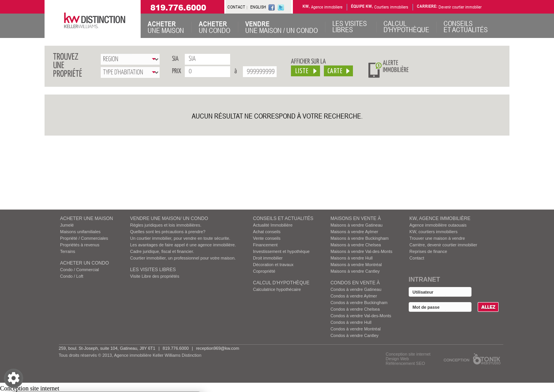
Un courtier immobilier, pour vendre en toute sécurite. (180, 238)
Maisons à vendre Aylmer (354, 232)
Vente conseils (267, 238)
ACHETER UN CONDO (84, 263)
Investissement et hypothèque (281, 251)
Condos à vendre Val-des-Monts (361, 316)
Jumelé (67, 225)
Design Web (397, 359)
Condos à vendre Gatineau (356, 289)
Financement (265, 245)
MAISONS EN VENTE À (356, 218)
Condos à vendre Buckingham (359, 303)
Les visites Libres (153, 270)
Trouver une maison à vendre (437, 238)
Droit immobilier (268, 258)
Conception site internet (408, 354)
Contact (417, 258)
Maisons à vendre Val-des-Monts (361, 251)
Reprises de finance (428, 251)
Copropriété (264, 271)
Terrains (68, 251)
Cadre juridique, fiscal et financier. (162, 251)
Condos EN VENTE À (355, 283)
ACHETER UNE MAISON (87, 218)
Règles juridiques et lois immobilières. (166, 225)
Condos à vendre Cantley (354, 335)
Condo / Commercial (79, 270)
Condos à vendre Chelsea (355, 309)
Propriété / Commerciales (84, 238)
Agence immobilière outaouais (438, 225)
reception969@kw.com (218, 348)
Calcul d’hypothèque (281, 283)
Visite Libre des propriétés (155, 276)
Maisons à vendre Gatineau (357, 225)
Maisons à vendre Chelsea (356, 245)
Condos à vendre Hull (351, 322)
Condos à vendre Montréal (356, 329)
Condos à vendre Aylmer (354, 296)
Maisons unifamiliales (80, 232)
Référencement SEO (406, 363)
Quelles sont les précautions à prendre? (168, 232)
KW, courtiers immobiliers (434, 232)
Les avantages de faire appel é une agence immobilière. (183, 245)
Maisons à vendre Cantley (355, 271)
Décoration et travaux (273, 265)
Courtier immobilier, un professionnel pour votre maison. (183, 258)
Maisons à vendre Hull (352, 258)
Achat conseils (267, 232)
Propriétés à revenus (80, 245)
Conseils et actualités (283, 218)
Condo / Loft (72, 276)
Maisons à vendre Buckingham (360, 238)
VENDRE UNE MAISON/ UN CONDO (169, 218)
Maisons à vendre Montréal (356, 265)
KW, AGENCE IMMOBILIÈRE (440, 218)
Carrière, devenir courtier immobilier (443, 245)
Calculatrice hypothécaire (277, 289)
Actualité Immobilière (273, 225)
